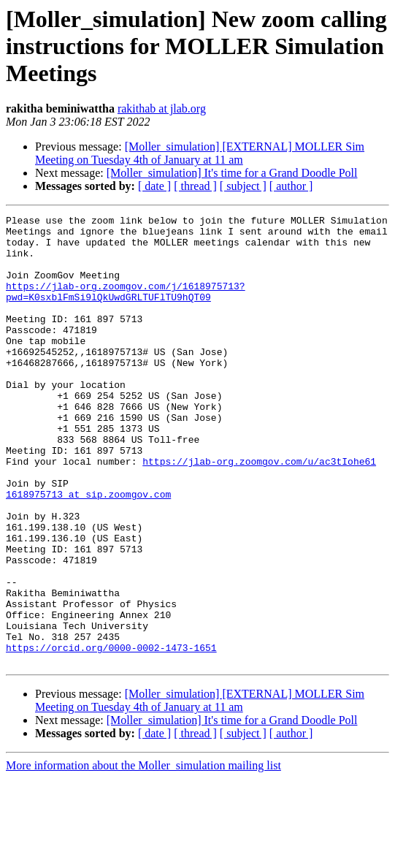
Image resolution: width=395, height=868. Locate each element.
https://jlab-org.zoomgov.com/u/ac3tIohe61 (259, 511)
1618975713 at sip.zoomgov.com (88, 551)
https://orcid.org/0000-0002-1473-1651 (111, 735)
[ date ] (154, 186)
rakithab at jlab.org (162, 108)
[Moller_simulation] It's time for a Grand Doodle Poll (232, 173)
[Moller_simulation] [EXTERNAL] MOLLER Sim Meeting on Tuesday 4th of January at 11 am (200, 153)
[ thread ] (195, 186)
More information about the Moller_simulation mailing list (143, 855)
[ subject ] (243, 186)
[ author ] (291, 186)
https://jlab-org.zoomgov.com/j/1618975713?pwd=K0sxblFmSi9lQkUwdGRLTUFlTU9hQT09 (126, 308)
